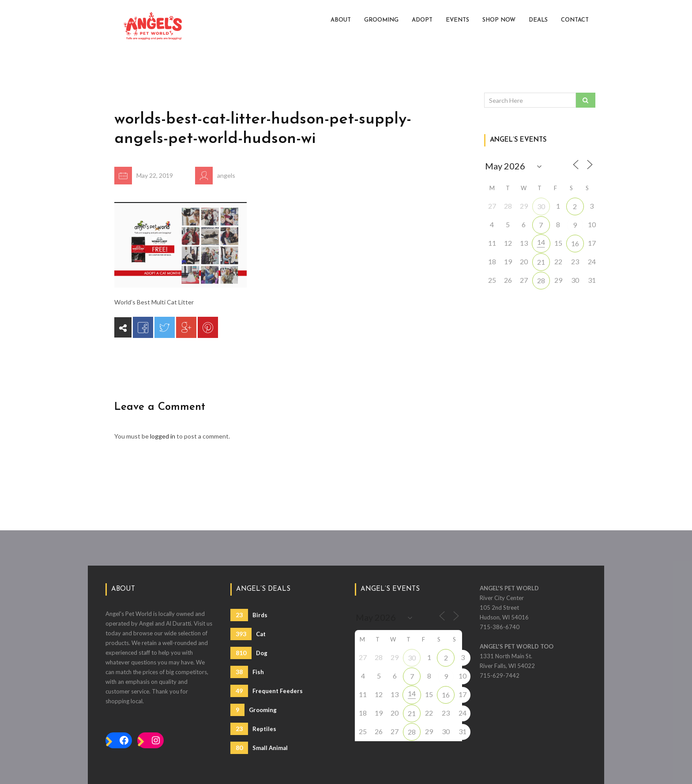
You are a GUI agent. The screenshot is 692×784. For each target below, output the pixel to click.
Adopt (422, 20)
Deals (538, 20)
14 (541, 242)
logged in (163, 436)
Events (457, 20)
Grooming (381, 20)
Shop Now (499, 20)
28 (541, 280)
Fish (247, 672)
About (341, 20)
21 (541, 262)
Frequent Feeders (267, 691)
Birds (249, 615)
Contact (575, 20)
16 (575, 243)
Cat (248, 634)
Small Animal (259, 748)
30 (541, 206)
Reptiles (253, 729)
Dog (249, 653)
